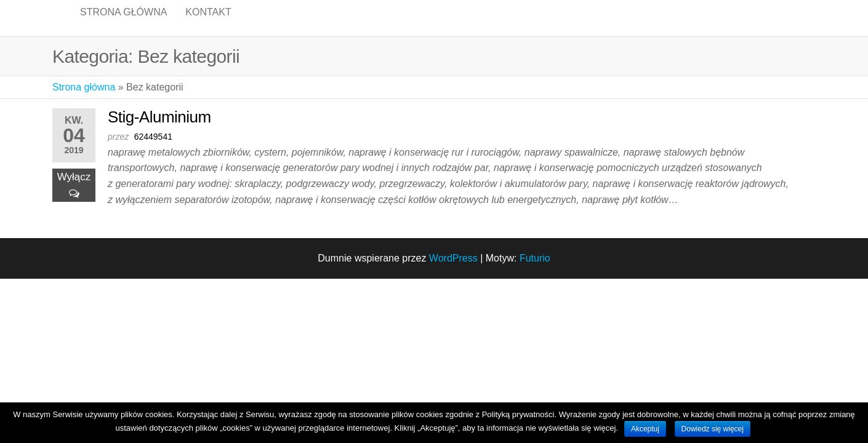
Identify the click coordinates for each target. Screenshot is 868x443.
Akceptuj (645, 429)
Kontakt (208, 24)
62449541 (153, 150)
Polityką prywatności (518, 414)
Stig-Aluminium (159, 130)
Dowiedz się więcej (713, 429)
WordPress (453, 271)
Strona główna (123, 24)
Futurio (535, 271)
